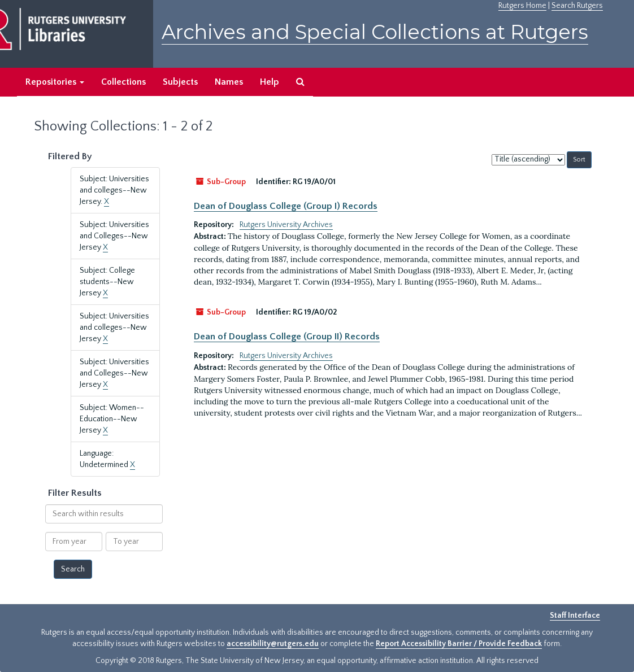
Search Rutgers (577, 6)
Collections (123, 82)
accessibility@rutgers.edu (273, 644)
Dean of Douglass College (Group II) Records (287, 337)
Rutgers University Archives (286, 225)
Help (270, 82)
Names (229, 82)
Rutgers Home (522, 6)
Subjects (180, 82)
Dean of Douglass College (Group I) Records (286, 206)
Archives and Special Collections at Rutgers (375, 32)
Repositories (55, 82)
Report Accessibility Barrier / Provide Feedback (459, 644)
